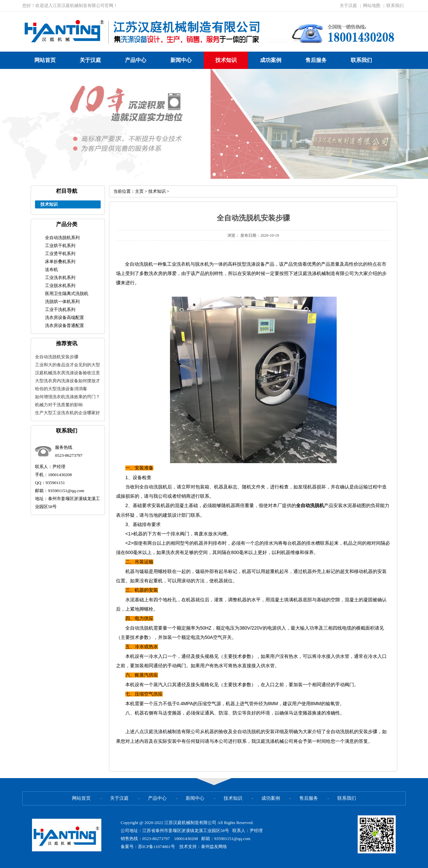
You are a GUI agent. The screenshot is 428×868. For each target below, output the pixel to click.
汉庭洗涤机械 (158, 732)
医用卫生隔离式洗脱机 (67, 293)
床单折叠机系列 (60, 262)
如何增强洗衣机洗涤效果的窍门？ (67, 397)
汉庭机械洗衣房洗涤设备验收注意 (67, 373)
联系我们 (395, 5)
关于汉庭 (348, 5)
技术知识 (226, 60)
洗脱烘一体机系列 (62, 301)
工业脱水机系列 (60, 286)
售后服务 (316, 60)
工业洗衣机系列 (60, 278)
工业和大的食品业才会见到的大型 (67, 365)
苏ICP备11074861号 (157, 847)
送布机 (51, 270)
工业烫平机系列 (60, 254)
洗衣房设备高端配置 (64, 317)
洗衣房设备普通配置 (64, 325)
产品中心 (136, 60)
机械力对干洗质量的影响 (59, 405)
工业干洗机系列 (60, 309)
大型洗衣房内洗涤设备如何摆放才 (67, 381)
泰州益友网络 (214, 847)
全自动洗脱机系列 (62, 238)
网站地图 (372, 5)
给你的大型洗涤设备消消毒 (61, 389)
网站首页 (45, 60)
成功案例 (271, 60)
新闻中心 (181, 60)
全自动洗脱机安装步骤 (57, 357)
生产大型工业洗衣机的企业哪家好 (67, 413)
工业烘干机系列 (60, 246)
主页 (139, 191)
